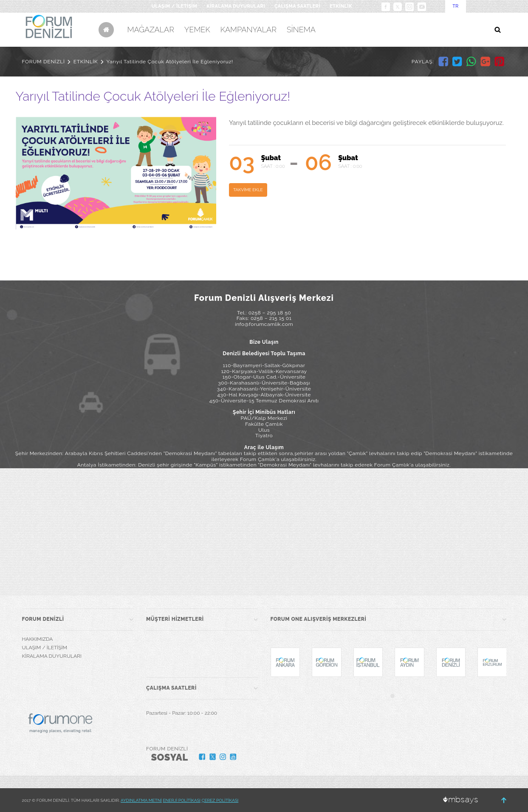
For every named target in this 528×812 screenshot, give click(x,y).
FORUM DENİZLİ (44, 62)
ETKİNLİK (341, 6)
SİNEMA (301, 30)
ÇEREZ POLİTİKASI (220, 800)
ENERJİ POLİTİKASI (182, 800)
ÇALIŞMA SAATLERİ (297, 6)
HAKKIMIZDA (38, 639)
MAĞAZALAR (151, 30)
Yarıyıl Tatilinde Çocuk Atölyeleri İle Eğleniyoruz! (170, 62)
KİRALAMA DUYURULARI (236, 6)
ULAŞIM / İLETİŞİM (174, 6)
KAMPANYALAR (248, 30)
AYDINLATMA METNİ (141, 800)
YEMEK (197, 30)
